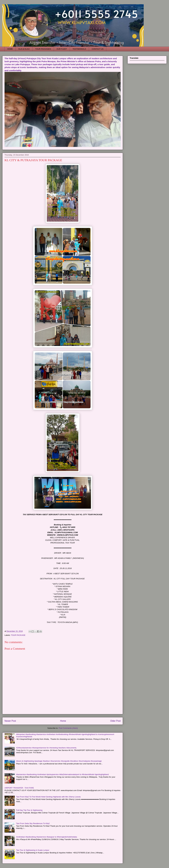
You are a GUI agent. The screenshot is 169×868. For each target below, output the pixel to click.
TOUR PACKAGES (43, 49)
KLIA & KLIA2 (24, 49)
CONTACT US (98, 49)
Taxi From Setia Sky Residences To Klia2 (33, 823)
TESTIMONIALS (79, 49)
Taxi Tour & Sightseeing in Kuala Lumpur (33, 850)
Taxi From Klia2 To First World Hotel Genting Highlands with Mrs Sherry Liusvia (48, 797)
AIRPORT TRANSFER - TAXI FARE (19, 788)
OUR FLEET (62, 49)
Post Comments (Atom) (68, 728)
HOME (10, 49)
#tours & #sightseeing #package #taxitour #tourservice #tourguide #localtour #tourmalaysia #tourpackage (59, 761)
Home (63, 721)
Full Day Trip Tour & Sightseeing (29, 810)
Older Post (115, 721)
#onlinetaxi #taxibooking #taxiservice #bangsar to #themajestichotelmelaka (47, 837)
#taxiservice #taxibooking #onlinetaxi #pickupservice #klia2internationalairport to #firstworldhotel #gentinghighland (62, 774)
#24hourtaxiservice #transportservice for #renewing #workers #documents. (46, 748)
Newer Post (10, 721)
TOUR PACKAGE (18, 635)
